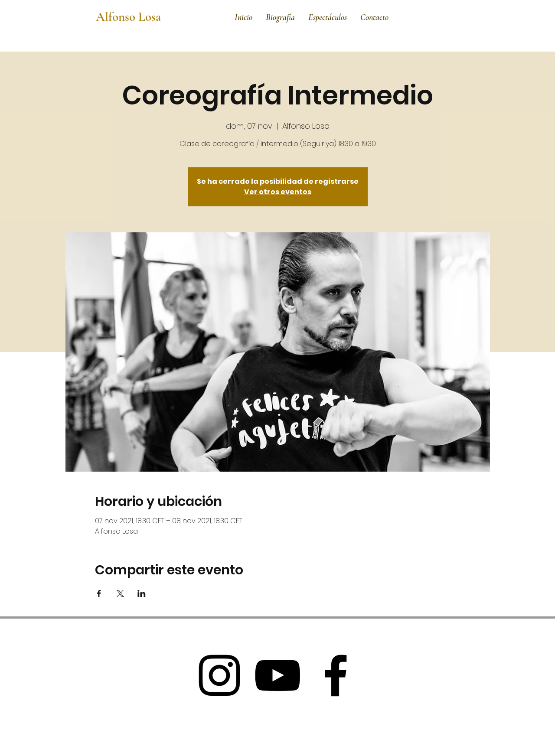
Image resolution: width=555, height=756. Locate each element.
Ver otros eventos (278, 192)
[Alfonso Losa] (132, 17)
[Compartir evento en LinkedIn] (142, 593)
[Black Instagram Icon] (219, 675)
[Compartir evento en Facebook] (99, 593)
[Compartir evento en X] (120, 593)
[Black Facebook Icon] (336, 675)
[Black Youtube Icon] (277, 675)
